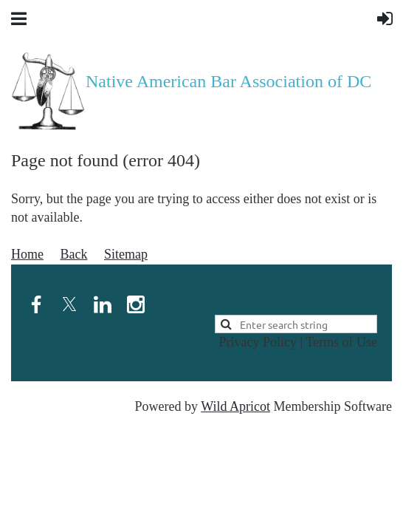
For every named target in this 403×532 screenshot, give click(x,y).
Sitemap (126, 254)
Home (27, 254)
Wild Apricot (235, 406)
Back (74, 254)
